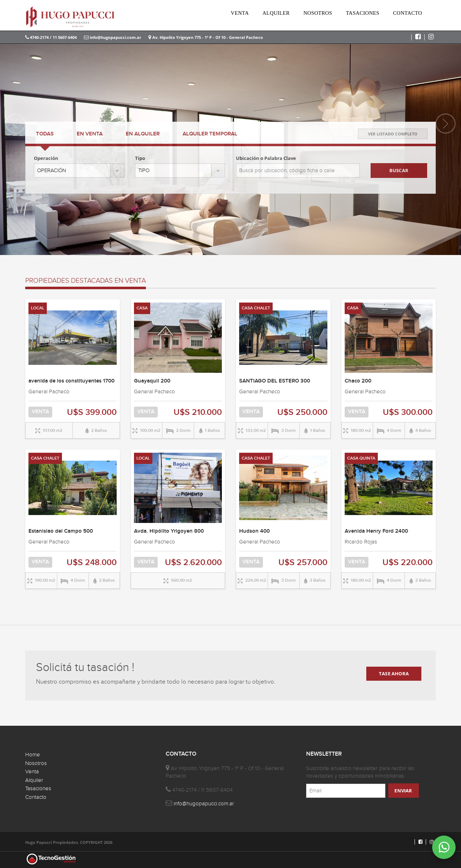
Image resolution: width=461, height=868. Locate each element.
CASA (142, 308)
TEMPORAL (210, 134)
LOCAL (38, 308)
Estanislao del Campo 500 (61, 531)
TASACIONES (362, 13)
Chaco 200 (358, 381)
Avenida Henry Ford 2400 (376, 531)
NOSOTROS (318, 13)
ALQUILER (276, 13)
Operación (46, 158)
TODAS (45, 134)
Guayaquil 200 (152, 381)
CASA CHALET (256, 308)
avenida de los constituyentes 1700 (71, 381)
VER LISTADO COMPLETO (393, 134)
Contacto (36, 797)
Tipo (140, 158)
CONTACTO (408, 13)
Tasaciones (38, 789)
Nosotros (36, 763)
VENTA (240, 13)
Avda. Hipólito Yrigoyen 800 (169, 531)
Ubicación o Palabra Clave (266, 158)
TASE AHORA (394, 674)
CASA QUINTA (361, 458)
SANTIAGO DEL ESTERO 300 (275, 381)
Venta (32, 772)
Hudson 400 (254, 531)
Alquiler (34, 780)
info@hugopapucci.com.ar (113, 37)
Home (33, 755)
